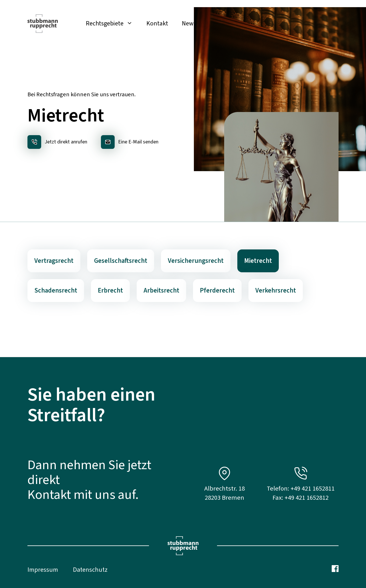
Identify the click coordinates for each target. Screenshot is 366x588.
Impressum (43, 570)
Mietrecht (258, 261)
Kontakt (157, 23)
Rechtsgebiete (113, 23)
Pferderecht (217, 291)
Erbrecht (110, 291)
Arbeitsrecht (161, 291)
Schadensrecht (56, 291)
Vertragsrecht (54, 261)
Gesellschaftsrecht (121, 261)
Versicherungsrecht (196, 261)
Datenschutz (90, 570)
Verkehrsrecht (276, 291)
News (189, 23)
